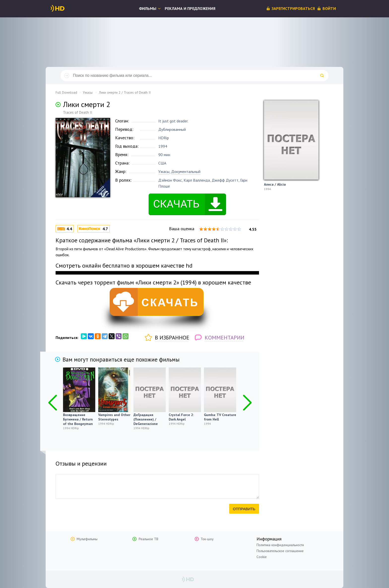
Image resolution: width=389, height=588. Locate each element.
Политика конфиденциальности (280, 545)
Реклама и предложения (190, 8)
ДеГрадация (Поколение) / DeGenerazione (146, 419)
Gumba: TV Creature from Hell (220, 417)
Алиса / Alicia (275, 184)
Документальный (186, 171)
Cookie (262, 557)
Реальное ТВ (148, 539)
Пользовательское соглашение (280, 551)
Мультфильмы (87, 539)
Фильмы (148, 8)
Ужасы (164, 171)
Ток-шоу (207, 539)
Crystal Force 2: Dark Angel (181, 417)
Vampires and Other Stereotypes (114, 417)
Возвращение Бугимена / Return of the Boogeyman (78, 419)
